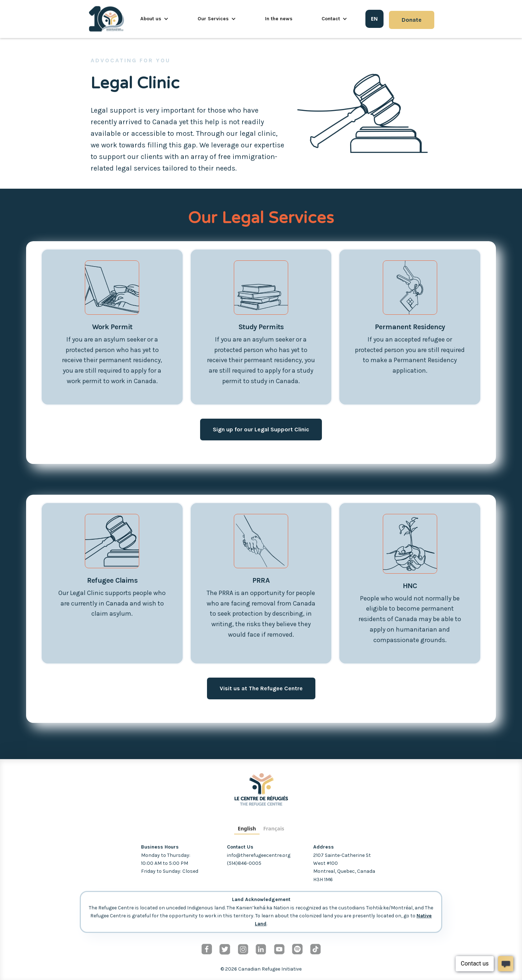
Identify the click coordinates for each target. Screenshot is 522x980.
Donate (412, 20)
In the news (279, 19)
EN (374, 19)
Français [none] (274, 828)
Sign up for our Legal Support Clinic (261, 429)
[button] (154, 19)
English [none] (247, 828)
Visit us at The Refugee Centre (261, 688)
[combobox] (374, 19)
